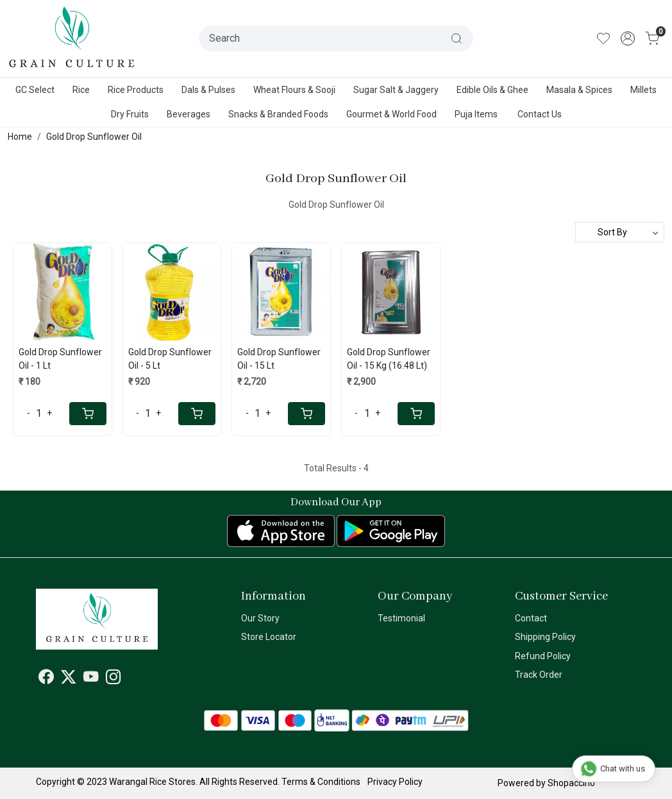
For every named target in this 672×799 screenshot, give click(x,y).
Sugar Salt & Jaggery (396, 90)
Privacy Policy (395, 782)
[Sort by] (620, 232)
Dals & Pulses (208, 90)
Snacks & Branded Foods (278, 114)
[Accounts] (628, 38)
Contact (531, 618)
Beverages (189, 114)
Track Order (539, 675)
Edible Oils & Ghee (492, 90)
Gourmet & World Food (391, 114)
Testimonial (401, 618)
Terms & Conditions (321, 782)
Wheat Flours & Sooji (294, 90)
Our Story (260, 618)
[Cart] (88, 414)
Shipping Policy (545, 637)
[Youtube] (91, 679)
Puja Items (476, 114)
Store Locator (269, 637)
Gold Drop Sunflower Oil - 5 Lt (170, 359)
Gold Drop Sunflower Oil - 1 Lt (60, 359)
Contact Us (540, 114)
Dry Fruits (130, 114)
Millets (643, 90)
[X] (69, 679)
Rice (81, 90)
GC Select (35, 90)
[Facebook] (46, 679)
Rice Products (136, 90)
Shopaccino (571, 783)
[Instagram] (113, 679)
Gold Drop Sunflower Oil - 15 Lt (279, 359)
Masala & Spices (579, 90)
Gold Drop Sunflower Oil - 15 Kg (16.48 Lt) (389, 359)
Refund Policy (543, 656)
